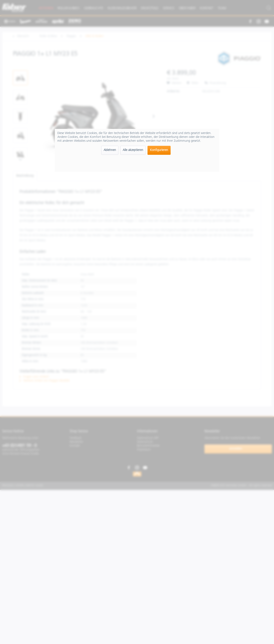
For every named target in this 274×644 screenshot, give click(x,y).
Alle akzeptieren (133, 150)
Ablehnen (110, 150)
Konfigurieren (159, 150)
